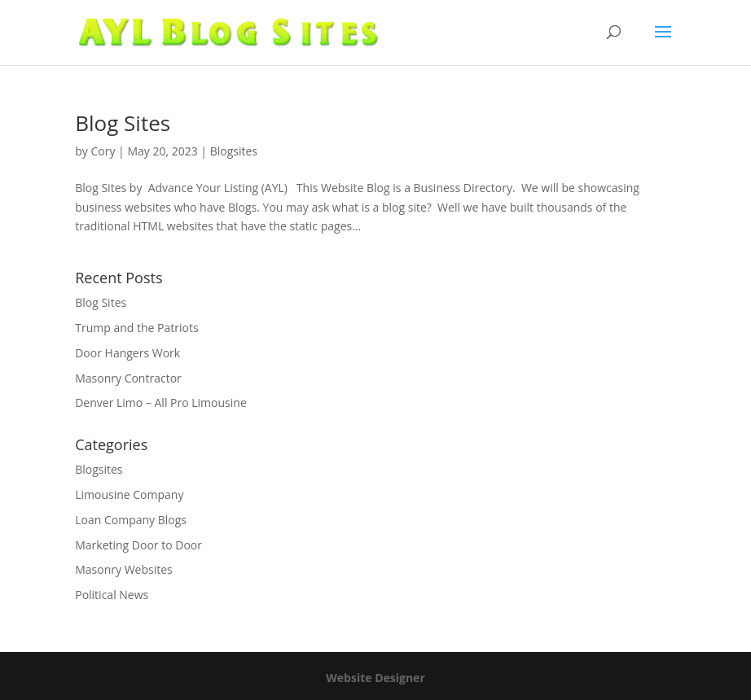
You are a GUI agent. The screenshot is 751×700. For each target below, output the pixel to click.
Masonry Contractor (128, 378)
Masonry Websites (124, 569)
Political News (112, 595)
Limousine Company (129, 494)
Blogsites (234, 151)
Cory (103, 151)
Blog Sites (123, 123)
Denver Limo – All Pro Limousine (161, 402)
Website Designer (375, 678)
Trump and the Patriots (136, 328)
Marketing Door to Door (138, 545)
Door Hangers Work (127, 353)
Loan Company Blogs (131, 520)
